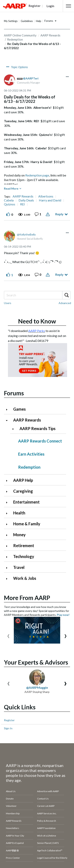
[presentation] (8, 635)
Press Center (13, 858)
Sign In (8, 728)
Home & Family (27, 524)
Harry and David (50, 200)
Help (39, 21)
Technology (24, 556)
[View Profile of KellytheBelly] (26, 234)
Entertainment (26, 502)
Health (19, 513)
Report (48, 214)
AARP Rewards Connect (40, 441)
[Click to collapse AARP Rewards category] (8, 420)
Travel (19, 567)
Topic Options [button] (19, 67)
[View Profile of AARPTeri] (31, 78)
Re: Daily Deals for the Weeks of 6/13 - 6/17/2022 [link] (32, 46)
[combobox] (37, 295)
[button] (68, 6)
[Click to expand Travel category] (8, 568)
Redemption (29, 467)
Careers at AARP (46, 806)
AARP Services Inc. (47, 813)
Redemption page (37, 175)
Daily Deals (26, 200)
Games (19, 409)
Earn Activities (31, 454)
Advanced (65, 303)
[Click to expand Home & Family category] (8, 524)
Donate (10, 799)
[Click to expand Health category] (8, 513)
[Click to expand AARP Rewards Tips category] (15, 429)
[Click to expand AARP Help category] (8, 481)
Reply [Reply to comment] (59, 274)
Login (50, 6)
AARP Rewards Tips (37, 428)
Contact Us (43, 799)
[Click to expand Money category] (8, 535)
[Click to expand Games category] (8, 410)
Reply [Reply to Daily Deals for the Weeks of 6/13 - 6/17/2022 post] (59, 214)
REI (22, 204)
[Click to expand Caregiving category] (8, 492)
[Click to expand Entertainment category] (8, 502)
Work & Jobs (25, 578)
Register (9, 720)
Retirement (24, 546)
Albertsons (46, 196)
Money (19, 535)
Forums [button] (49, 21)
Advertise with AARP (48, 791)
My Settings (11, 21)
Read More (11, 188)
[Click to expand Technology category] (8, 557)
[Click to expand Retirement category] (8, 546)
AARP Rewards (50, 35)
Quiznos (10, 204)
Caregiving (23, 491)
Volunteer (11, 806)
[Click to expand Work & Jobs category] (8, 579)
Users (8, 303)
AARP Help (23, 480)
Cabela (9, 200)
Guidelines (27, 21)
